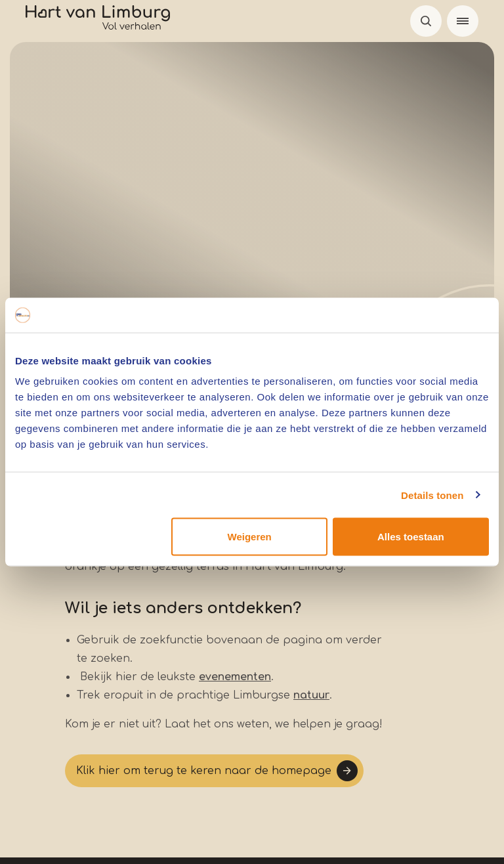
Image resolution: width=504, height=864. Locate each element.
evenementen (235, 677)
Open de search (426, 21)
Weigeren (250, 537)
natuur (311, 695)
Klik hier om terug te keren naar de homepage (204, 771)
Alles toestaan (411, 537)
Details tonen (432, 495)
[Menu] (463, 21)
